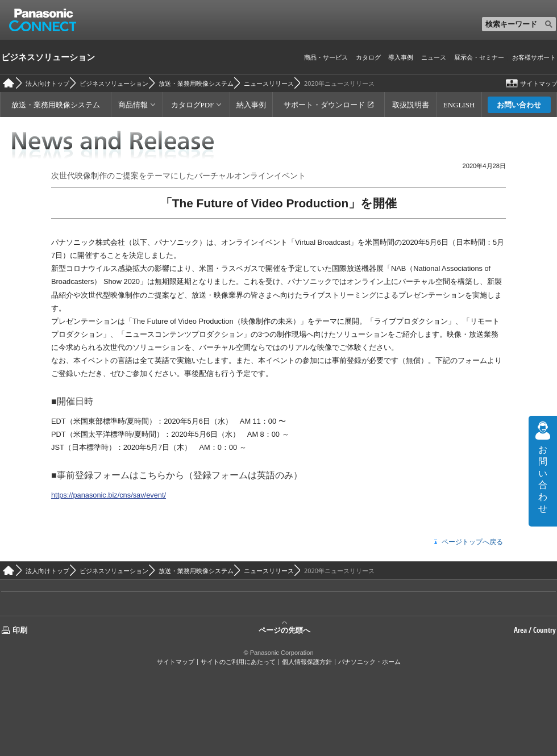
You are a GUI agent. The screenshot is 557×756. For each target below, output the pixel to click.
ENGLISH (459, 105)
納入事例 (251, 105)
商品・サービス (326, 57)
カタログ (368, 57)
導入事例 (401, 57)
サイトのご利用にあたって (238, 662)
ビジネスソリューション (48, 57)
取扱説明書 (411, 105)
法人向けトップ (47, 83)
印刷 (20, 630)
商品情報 (133, 105)
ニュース (434, 57)
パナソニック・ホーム (369, 662)
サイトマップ (176, 662)
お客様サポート (534, 57)
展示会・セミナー (479, 57)
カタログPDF (193, 105)
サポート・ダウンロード (324, 105)
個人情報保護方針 (307, 662)
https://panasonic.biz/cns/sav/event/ (109, 495)
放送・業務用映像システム (196, 83)
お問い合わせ (519, 105)
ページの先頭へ (284, 629)
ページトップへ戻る (472, 542)
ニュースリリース (269, 83)
